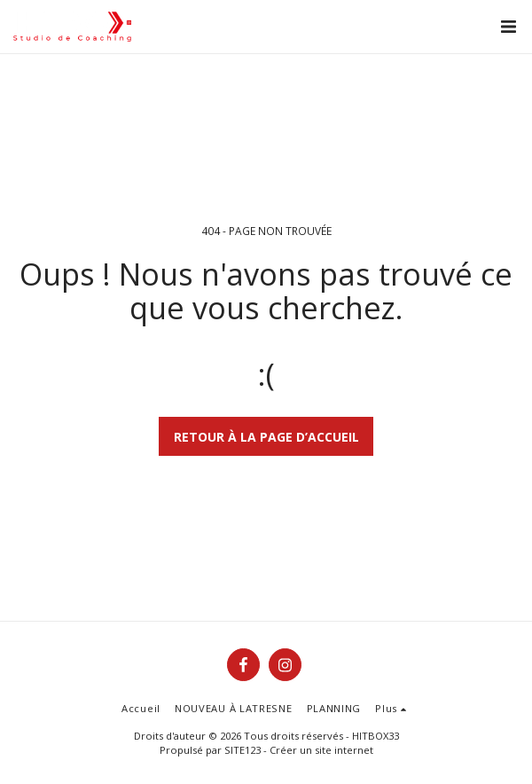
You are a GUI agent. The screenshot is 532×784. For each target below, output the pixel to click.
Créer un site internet (321, 750)
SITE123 (243, 750)
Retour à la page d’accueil (266, 437)
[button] (508, 27)
